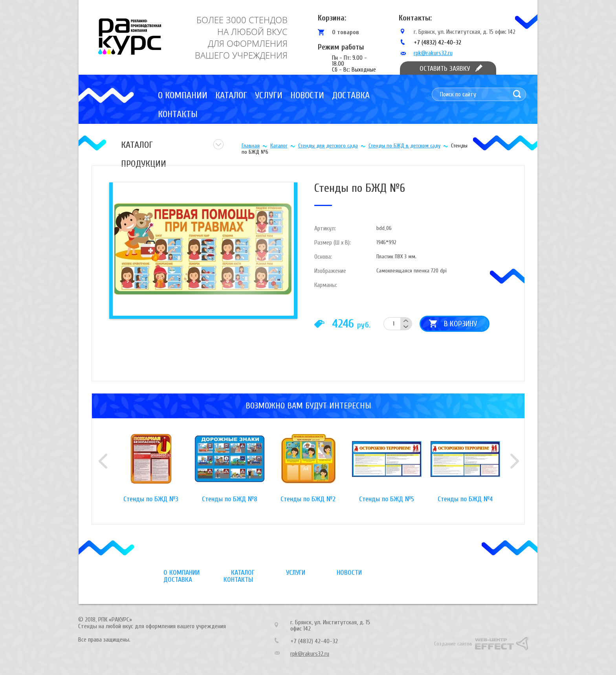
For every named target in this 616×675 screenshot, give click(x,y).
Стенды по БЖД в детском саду (404, 146)
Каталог (231, 95)
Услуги (269, 95)
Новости (307, 95)
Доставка (351, 95)
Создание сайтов (453, 644)
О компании (183, 95)
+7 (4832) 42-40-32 (437, 42)
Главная (251, 146)
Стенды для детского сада (328, 146)
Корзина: (332, 18)
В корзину (460, 324)
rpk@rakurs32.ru (433, 53)
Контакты (178, 114)
